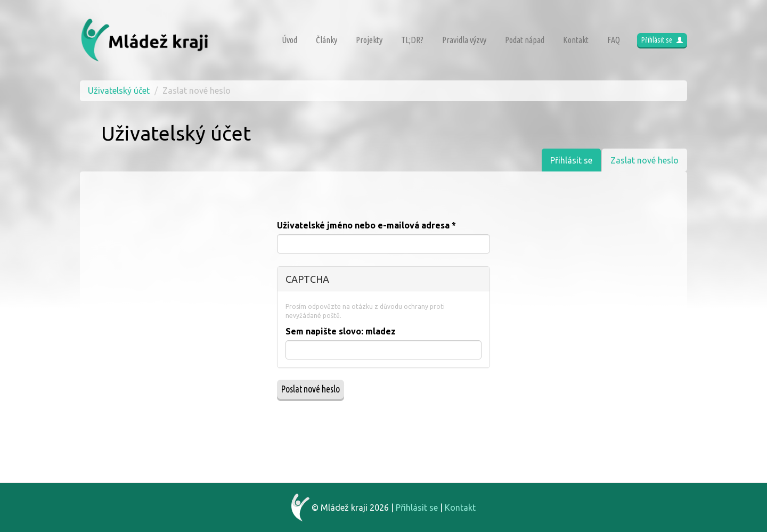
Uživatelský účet (119, 91)
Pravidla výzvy (464, 40)
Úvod (289, 40)
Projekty (369, 40)
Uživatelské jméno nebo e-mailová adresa (366, 225)
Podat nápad (525, 40)
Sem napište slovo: (341, 331)
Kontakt (576, 40)
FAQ (614, 40)
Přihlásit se (662, 40)
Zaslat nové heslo (649, 163)
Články (327, 40)
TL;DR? (412, 40)
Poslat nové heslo (311, 389)
